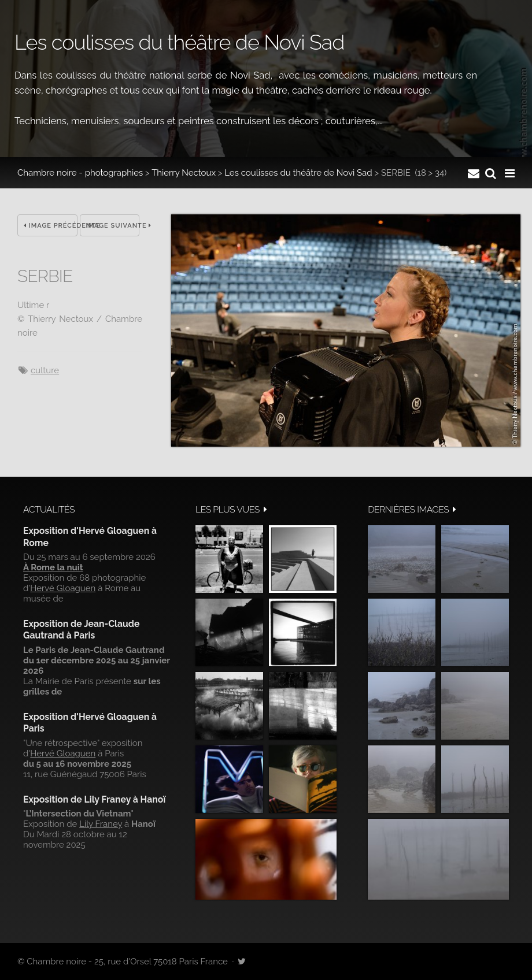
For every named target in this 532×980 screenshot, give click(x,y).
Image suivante (113, 226)
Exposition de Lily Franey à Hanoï (94, 799)
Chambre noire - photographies (80, 173)
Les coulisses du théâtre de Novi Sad (298, 173)
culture (45, 370)
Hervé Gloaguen (63, 588)
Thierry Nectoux (184, 173)
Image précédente (51, 226)
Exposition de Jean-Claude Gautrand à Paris (81, 630)
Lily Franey (101, 824)
